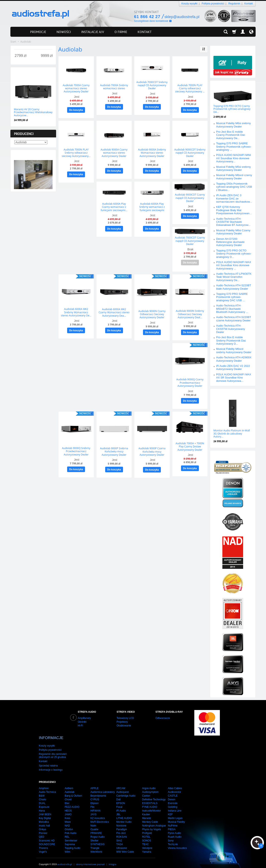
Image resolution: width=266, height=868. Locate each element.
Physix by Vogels (152, 825)
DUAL (42, 799)
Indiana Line (175, 807)
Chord (68, 795)
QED (42, 833)
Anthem (69, 784)
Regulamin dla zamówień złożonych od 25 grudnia (53, 751)
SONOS (147, 836)
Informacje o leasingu (51, 766)
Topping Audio (72, 844)
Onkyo (42, 825)
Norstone (121, 821)
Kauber (146, 810)
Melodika (44, 818)
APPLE (94, 784)
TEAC (145, 840)
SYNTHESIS (97, 840)
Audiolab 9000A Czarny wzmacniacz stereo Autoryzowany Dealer (114, 152)
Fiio (92, 803)
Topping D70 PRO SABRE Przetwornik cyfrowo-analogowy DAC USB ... (232, 297)
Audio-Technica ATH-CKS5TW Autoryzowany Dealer (231, 329)
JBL (118, 810)
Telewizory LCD (125, 718)
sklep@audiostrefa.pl (182, 17)
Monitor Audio (124, 818)
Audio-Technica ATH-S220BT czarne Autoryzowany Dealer (234, 319)
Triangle (95, 844)
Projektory (122, 722)
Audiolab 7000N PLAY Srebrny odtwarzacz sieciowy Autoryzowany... (76, 152)
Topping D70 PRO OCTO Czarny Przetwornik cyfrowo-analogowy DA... (232, 109)
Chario (42, 795)
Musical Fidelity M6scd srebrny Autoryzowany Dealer (234, 350)
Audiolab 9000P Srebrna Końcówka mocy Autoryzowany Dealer (114, 447)
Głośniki (82, 722)
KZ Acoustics (98, 814)
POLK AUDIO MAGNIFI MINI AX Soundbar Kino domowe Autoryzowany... (234, 158)
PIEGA (172, 825)
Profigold (147, 829)
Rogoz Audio (97, 833)
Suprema (70, 840)
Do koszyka (76, 109)
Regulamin (234, 4)
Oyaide (94, 825)
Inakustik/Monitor (152, 807)
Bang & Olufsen (73, 792)
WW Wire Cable (125, 848)
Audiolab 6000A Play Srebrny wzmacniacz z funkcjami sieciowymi (152, 205)
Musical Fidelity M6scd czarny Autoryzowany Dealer (234, 177)
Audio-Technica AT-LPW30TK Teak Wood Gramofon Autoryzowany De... (234, 277)
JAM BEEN (45, 810)
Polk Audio (71, 829)
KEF (170, 810)
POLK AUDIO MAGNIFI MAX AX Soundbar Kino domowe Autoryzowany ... (234, 265)
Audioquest (122, 788)
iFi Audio (121, 807)
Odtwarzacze (163, 718)
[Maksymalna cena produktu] (45, 56)
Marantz (147, 814)
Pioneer (43, 829)
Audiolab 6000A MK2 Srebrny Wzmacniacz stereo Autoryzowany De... (76, 309)
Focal (119, 803)
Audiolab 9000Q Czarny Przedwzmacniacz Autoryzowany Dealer (190, 379)
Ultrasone (121, 844)
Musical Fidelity (176, 818)
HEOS (68, 807)
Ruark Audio (175, 833)
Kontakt (249, 4)
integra (112, 860)
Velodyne (147, 844)
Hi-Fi (80, 726)
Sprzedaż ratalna (48, 761)
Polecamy (221, 393)
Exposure (44, 803)
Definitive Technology (154, 795)
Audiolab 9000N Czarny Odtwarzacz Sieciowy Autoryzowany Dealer (152, 311)
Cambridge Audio (126, 792)
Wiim (67, 848)
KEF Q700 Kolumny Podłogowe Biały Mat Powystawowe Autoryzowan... (234, 210)
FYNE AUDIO (150, 803)
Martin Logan (175, 814)
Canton (146, 792)
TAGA (119, 840)
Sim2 (119, 836)
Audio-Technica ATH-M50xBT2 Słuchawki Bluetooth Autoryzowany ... (232, 309)
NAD (67, 821)
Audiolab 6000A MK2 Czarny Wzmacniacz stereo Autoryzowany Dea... (114, 309)
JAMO (68, 810)
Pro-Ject (121, 829)
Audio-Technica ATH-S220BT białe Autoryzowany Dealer (234, 287)
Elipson (94, 799)
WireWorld (96, 848)
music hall (44, 821)
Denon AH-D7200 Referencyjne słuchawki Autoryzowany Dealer (230, 242)
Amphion (44, 784)
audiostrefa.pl (65, 860)
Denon (172, 795)
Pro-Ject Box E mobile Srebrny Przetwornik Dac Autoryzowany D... (231, 340)
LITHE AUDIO (124, 814)
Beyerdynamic (98, 792)
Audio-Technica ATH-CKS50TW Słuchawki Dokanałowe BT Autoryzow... (233, 222)
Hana (42, 807)
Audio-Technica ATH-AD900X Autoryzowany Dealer (234, 359)
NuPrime (173, 821)
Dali (118, 795)
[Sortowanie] (204, 49)
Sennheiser (71, 836)
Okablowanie (124, 726)
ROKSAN (121, 833)
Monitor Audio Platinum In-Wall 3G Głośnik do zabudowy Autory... (232, 433)
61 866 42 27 (147, 17)
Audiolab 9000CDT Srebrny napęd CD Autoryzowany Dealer (190, 152)
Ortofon (69, 825)
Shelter (94, 836)
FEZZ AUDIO (72, 803)
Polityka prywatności (213, 4)
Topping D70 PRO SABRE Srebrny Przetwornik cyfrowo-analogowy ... (234, 147)
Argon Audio (149, 784)
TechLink (173, 840)
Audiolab (70, 788)
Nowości (21, 71)
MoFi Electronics (100, 818)
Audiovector (174, 788)
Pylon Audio (174, 829)
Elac (67, 799)
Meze (68, 818)
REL (67, 833)
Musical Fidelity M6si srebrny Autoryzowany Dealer (233, 125)
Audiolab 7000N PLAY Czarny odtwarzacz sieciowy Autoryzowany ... (190, 88)
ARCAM (121, 784)
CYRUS (95, 795)
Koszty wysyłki (189, 4)
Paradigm (121, 825)
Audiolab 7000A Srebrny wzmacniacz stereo (114, 86)
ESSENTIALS (150, 799)
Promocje (221, 85)
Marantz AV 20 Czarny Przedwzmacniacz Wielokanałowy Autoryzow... (33, 112)
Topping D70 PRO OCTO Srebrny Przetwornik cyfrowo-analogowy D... (234, 254)
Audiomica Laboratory (103, 788)
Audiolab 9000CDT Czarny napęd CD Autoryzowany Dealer (190, 196)
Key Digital (45, 814)
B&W (42, 792)
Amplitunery (84, 718)
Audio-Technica (47, 788)
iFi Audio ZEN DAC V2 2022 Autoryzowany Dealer (233, 367)
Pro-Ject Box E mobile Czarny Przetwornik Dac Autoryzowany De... (231, 135)
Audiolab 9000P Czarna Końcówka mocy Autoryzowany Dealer (152, 447)
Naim (93, 821)
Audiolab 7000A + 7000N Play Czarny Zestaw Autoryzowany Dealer (190, 442)
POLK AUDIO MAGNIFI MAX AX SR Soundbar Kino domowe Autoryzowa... (234, 378)
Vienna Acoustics (177, 844)
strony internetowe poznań (91, 860)
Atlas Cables (175, 784)
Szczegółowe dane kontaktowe (151, 21)
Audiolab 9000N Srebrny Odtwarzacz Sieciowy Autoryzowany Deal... (190, 311)
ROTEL (146, 833)
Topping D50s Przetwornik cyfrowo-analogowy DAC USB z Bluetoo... (234, 187)
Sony (171, 836)
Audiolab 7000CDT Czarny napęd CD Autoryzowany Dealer (190, 239)
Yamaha (147, 848)
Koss (67, 814)
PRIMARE (96, 829)
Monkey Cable (150, 818)
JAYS (93, 810)
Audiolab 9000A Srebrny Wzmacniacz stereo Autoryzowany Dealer (152, 152)
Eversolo (173, 799)
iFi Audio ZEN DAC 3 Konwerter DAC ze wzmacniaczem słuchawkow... (234, 198)
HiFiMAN (95, 807)
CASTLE (173, 792)
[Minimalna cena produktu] (19, 56)
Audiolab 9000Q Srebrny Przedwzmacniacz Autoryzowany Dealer (76, 447)
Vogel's (43, 848)
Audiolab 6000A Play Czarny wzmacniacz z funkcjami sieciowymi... (114, 205)
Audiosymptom (150, 788)
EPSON (121, 799)
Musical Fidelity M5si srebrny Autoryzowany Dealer (233, 168)
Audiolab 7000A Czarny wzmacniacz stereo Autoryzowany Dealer (76, 88)
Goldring (173, 803)
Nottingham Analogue (154, 821)
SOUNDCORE (47, 840)
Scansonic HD (47, 836)
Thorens (43, 844)
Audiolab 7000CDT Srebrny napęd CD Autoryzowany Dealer (152, 85)
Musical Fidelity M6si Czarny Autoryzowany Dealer (233, 232)
